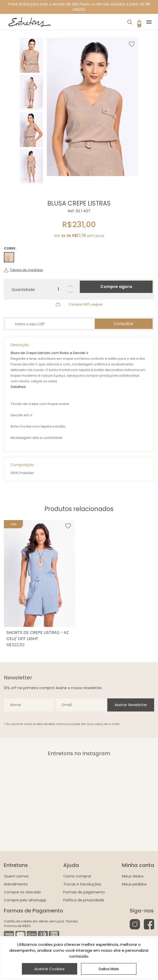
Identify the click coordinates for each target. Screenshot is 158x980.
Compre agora (116, 287)
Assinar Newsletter (131, 705)
